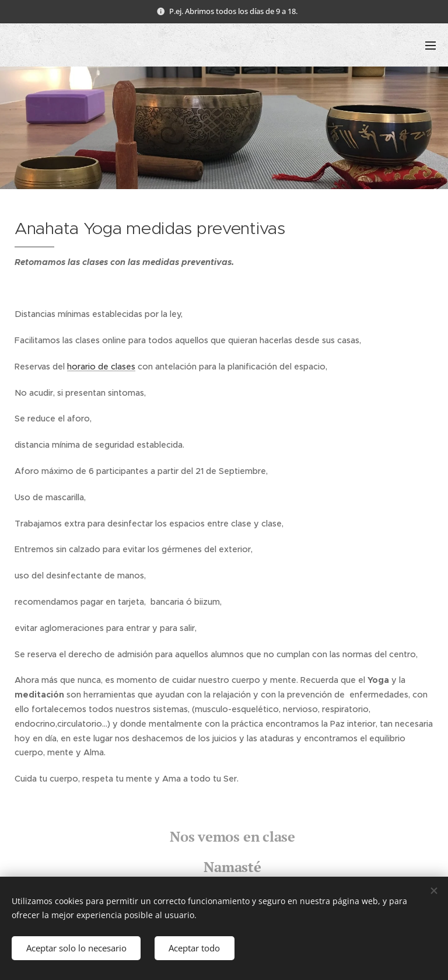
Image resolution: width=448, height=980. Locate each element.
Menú (430, 46)
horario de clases (101, 367)
